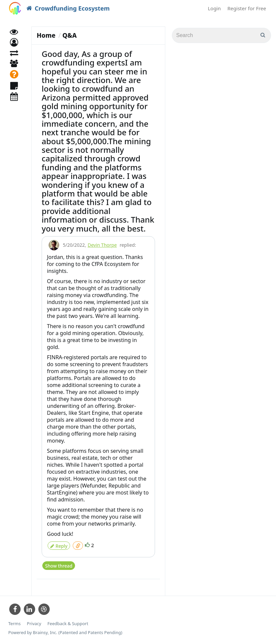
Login (214, 8)
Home (46, 35)
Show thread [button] (58, 563)
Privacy (34, 621)
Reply (59, 545)
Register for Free (247, 8)
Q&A (70, 35)
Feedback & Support (68, 621)
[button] (14, 49)
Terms (14, 621)
